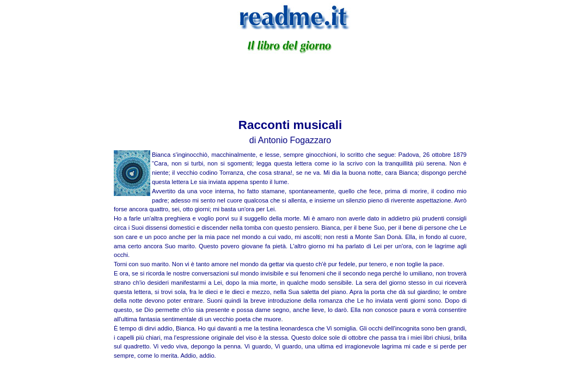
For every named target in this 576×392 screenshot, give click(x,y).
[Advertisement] (290, 83)
